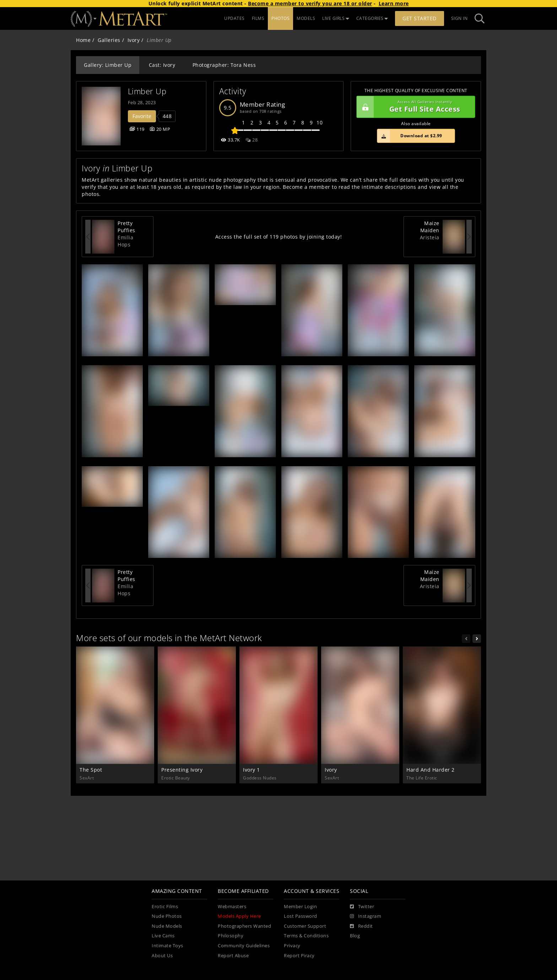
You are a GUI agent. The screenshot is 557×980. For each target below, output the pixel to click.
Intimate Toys (167, 946)
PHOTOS (280, 18)
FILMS (258, 18)
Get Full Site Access (414, 107)
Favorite (142, 116)
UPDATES (234, 18)
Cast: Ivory (162, 65)
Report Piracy (299, 956)
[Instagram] (366, 916)
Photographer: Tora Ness (224, 65)
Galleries (109, 40)
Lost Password (301, 916)
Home (83, 40)
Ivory (134, 40)
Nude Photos (167, 916)
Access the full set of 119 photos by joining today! (279, 237)
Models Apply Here (239, 916)
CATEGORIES (372, 18)
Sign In (459, 18)
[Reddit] (361, 926)
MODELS (306, 18)
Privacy (292, 946)
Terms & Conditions (306, 936)
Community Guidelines (244, 946)
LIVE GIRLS (336, 18)
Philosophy (231, 936)
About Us (162, 956)
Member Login (300, 907)
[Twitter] (362, 907)
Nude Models (167, 926)
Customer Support (305, 926)
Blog (355, 936)
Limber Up (147, 91)
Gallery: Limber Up (108, 65)
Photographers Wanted (244, 926)
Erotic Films (165, 907)
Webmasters (232, 907)
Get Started (420, 18)
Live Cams (163, 936)
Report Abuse (233, 956)
